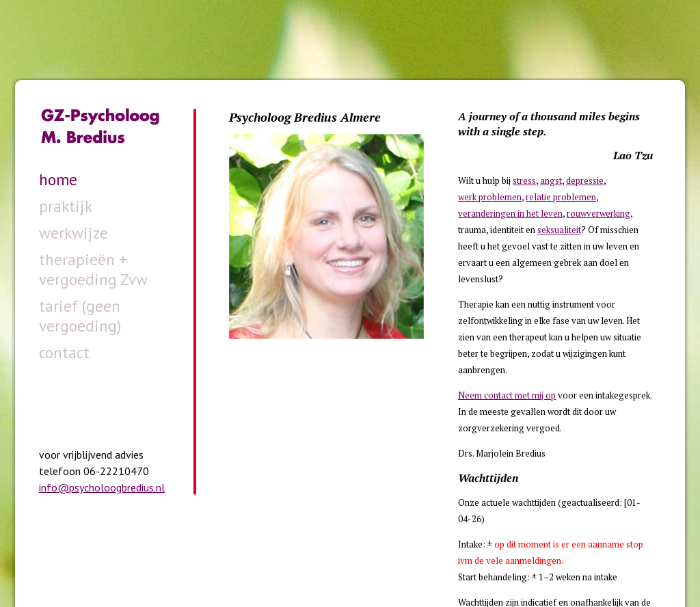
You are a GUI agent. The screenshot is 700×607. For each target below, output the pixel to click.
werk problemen (490, 197)
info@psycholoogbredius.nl (102, 487)
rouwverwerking (598, 213)
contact (64, 352)
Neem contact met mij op (507, 395)
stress (524, 180)
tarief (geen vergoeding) (80, 316)
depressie (585, 180)
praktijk (66, 206)
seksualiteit (559, 230)
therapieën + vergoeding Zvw (93, 269)
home (58, 179)
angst (551, 180)
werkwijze (73, 233)
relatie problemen (561, 197)
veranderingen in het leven (510, 213)
